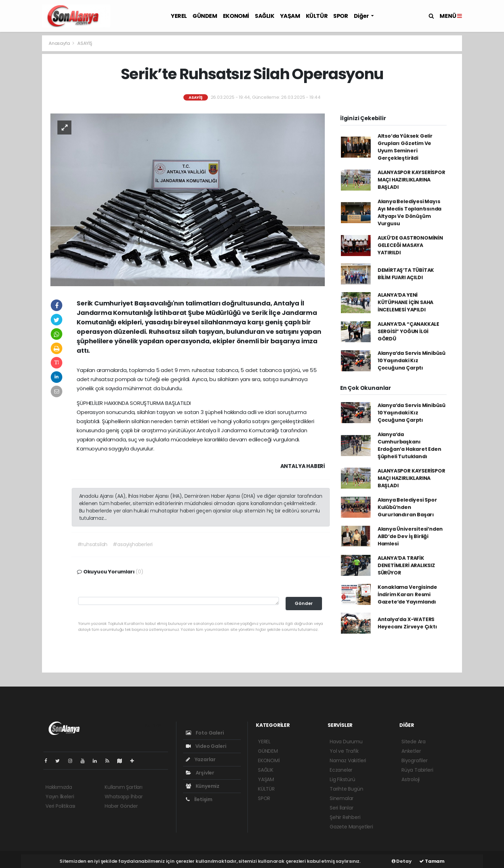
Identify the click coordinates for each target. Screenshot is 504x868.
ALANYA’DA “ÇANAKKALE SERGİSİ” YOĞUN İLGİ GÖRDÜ (408, 331)
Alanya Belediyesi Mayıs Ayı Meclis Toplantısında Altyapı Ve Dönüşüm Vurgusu (409, 212)
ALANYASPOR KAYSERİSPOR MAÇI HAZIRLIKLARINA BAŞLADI (411, 180)
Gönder (304, 603)
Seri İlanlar (342, 808)
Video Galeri (206, 746)
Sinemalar (342, 798)
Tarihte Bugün (346, 789)
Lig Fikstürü (342, 779)
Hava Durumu (346, 742)
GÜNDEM (205, 16)
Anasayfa (60, 43)
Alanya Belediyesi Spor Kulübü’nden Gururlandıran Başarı (407, 507)
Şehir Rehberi (345, 817)
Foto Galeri (205, 733)
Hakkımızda (59, 787)
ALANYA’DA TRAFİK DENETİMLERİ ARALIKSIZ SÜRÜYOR (406, 565)
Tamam (432, 861)
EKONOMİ (236, 16)
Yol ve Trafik (344, 751)
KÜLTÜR (317, 16)
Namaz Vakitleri (348, 760)
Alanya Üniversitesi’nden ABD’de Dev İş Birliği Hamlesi (410, 536)
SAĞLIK (265, 16)
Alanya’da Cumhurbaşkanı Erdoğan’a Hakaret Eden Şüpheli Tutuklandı (409, 445)
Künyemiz (203, 786)
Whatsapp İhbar (124, 797)
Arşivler (200, 773)
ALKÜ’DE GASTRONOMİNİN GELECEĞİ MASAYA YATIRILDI (410, 245)
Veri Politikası (60, 806)
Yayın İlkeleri (60, 797)
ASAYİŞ (85, 43)
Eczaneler (341, 770)
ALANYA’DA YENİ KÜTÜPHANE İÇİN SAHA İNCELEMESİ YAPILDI (405, 302)
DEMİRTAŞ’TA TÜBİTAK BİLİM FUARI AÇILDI (406, 274)
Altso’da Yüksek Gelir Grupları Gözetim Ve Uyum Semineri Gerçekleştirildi (405, 147)
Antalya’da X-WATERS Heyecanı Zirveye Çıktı (407, 623)
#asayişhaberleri (133, 544)
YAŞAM (290, 16)
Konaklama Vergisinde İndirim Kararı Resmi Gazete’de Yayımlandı (407, 594)
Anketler (411, 751)
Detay (402, 861)
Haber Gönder (121, 806)
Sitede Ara (414, 742)
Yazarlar (201, 759)
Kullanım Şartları (124, 787)
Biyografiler (415, 760)
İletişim (199, 799)
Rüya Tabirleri (417, 770)
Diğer (362, 16)
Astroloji (411, 779)
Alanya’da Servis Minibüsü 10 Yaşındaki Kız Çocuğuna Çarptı (412, 360)
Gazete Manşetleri (351, 827)
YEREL (179, 16)
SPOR (341, 16)
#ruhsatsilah (93, 544)
